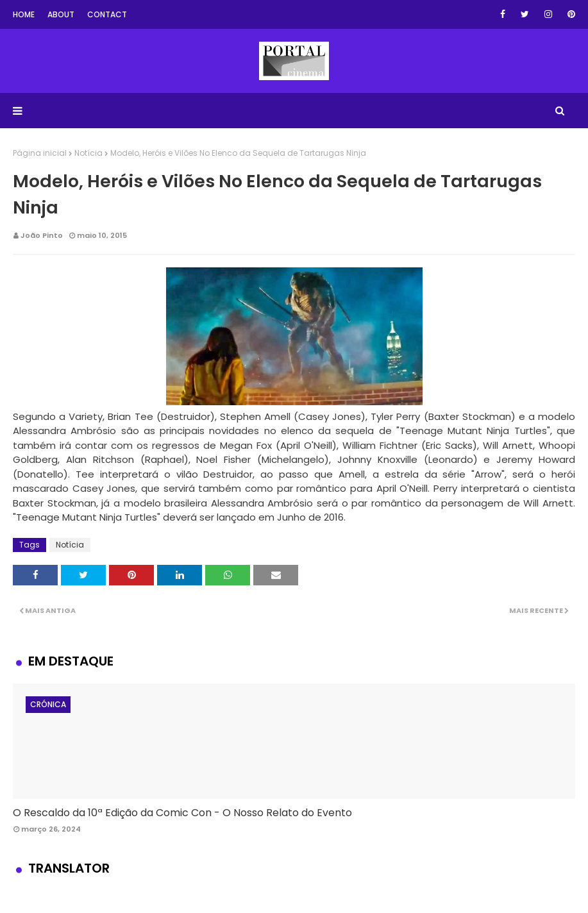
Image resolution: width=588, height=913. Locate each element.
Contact (107, 14)
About (61, 14)
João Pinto (42, 235)
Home (24, 14)
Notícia (88, 153)
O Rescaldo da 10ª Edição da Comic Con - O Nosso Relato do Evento (182, 813)
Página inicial (40, 153)
